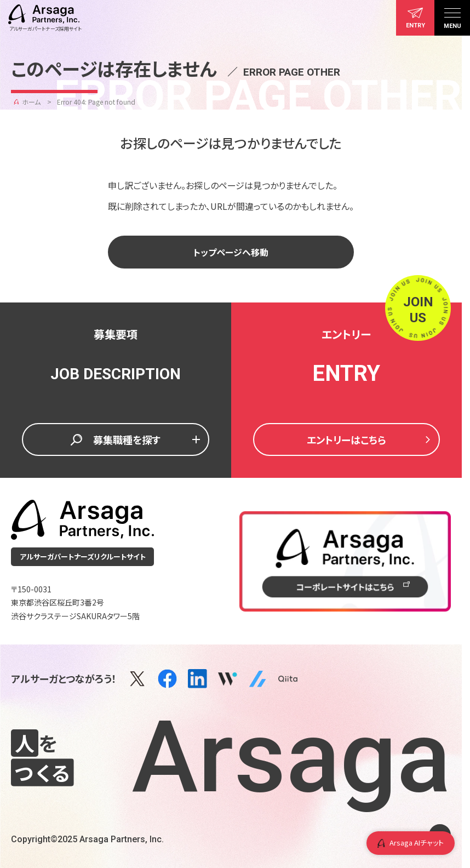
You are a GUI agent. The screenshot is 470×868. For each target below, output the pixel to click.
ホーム (31, 102)
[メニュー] (452, 18)
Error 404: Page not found (96, 102)
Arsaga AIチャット (411, 843)
